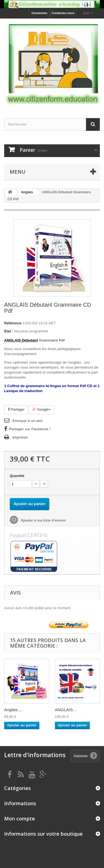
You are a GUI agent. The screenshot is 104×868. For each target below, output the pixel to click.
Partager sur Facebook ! (30, 429)
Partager (16, 409)
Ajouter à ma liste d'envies (43, 520)
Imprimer (20, 437)
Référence (13, 323)
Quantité (17, 476)
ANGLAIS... (66, 710)
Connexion (39, 13)
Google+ (42, 409)
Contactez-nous (63, 13)
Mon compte (20, 819)
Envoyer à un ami (27, 421)
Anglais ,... (14, 710)
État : (9, 331)
